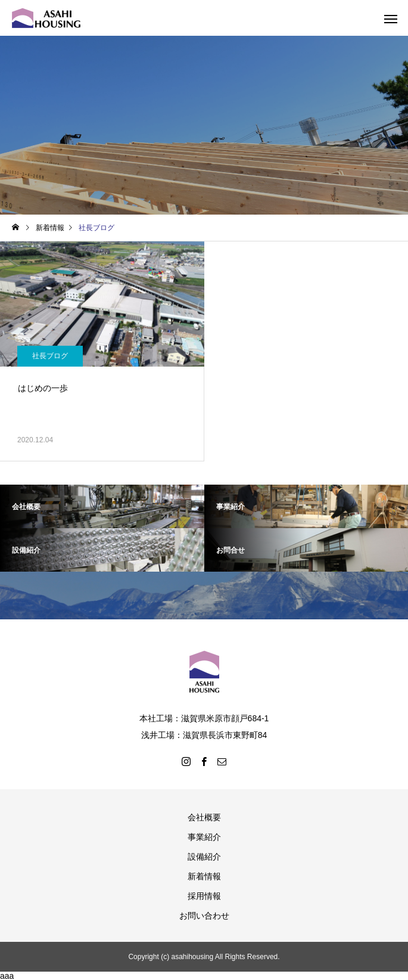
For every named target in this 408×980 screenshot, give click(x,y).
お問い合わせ (204, 916)
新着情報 (204, 876)
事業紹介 (204, 837)
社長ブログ (50, 356)
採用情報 (204, 896)
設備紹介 (204, 857)
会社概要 (204, 817)
